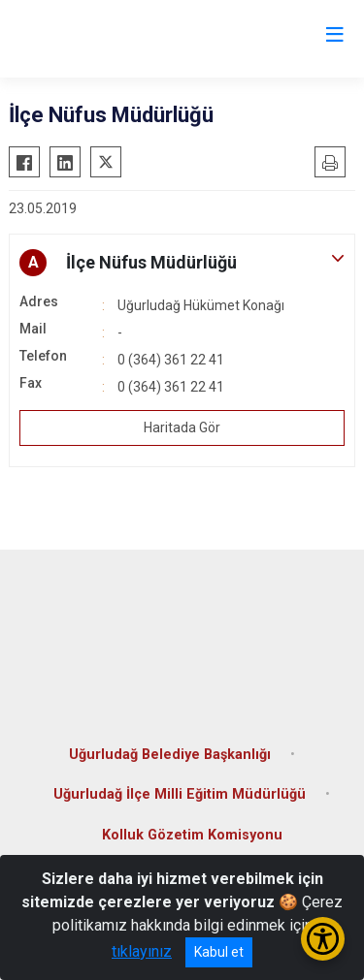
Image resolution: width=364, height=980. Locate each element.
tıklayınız (142, 951)
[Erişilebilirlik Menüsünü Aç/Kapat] (323, 939)
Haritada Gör (182, 427)
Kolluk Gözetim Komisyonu (192, 835)
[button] (182, 263)
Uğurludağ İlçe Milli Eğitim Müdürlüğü (180, 794)
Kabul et (219, 952)
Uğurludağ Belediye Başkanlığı (170, 755)
